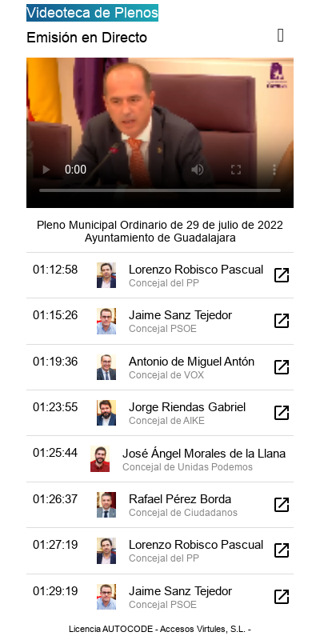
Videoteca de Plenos (92, 12)
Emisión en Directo (87, 37)
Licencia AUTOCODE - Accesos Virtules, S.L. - (160, 629)
